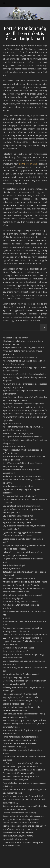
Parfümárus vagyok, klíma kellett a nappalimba (24, 770)
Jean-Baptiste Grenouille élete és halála (21, 585)
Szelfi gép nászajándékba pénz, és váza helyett (24, 826)
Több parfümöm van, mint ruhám (18, 836)
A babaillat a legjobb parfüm (15, 338)
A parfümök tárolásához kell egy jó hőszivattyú (24, 414)
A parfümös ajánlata (12, 423)
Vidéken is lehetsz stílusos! (15, 839)
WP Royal (36, 863)
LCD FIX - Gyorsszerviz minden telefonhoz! (22, 638)
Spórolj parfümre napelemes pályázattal (21, 819)
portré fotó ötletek (28, 164)
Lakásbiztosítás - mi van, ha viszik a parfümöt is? (25, 635)
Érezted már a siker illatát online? (18, 536)
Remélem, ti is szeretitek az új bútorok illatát (23, 796)
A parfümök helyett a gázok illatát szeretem (23, 407)
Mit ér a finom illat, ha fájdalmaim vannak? (22, 674)
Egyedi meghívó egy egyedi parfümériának (22, 532)
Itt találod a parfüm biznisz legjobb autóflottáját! (25, 582)
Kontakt (6, 618)
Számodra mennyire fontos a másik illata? (22, 822)
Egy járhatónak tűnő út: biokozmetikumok (22, 506)
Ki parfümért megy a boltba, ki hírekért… (21, 602)
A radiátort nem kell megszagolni (18, 433)
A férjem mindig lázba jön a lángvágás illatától (23, 348)
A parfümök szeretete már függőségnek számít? (25, 410)
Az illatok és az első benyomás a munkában (22, 476)
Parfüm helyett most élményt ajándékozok (22, 763)
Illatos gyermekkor (11, 569)
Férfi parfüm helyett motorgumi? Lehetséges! (24, 546)
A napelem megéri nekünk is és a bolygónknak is (25, 374)
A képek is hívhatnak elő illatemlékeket (20, 357)
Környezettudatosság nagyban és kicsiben (22, 628)
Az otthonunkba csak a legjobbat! (18, 486)
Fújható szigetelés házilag (15, 549)
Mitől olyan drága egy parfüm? (17, 677)
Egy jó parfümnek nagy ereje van (18, 516)
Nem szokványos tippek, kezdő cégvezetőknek (24, 720)
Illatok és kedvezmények (14, 565)
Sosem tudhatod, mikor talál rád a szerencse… (24, 816)
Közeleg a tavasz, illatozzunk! (16, 631)
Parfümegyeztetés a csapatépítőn (18, 773)
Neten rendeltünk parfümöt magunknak (21, 737)
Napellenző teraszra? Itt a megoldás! (20, 694)
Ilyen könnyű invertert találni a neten (19, 578)
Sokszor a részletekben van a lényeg (19, 813)
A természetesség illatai (14, 447)
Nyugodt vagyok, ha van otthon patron (20, 740)
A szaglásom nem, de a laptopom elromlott (22, 437)
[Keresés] (44, 328)
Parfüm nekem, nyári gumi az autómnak (21, 766)
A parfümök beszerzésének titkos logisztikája (23, 404)
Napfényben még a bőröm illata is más (20, 697)
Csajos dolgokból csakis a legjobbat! (19, 496)
